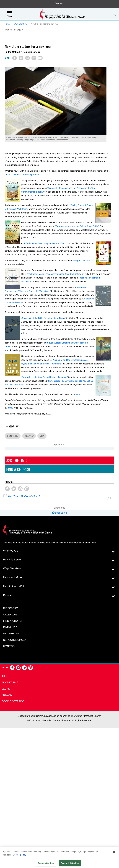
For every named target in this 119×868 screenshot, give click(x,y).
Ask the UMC (12, 634)
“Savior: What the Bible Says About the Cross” (43, 318)
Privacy (7, 695)
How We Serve (12, 560)
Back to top (59, 513)
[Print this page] (34, 58)
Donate (7, 595)
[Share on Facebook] (15, 58)
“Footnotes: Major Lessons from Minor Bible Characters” (54, 274)
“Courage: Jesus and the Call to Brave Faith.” (77, 226)
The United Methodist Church (24, 496)
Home (7, 24)
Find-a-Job (10, 627)
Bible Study (13, 436)
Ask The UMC (16, 460)
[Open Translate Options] (14, 30)
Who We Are (11, 551)
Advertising (10, 683)
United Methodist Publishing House (22, 175)
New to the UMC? (14, 586)
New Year (29, 436)
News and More (12, 577)
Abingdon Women (82, 261)
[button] (114, 14)
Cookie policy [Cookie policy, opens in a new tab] (19, 855)
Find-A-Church (13, 621)
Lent (42, 436)
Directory (10, 608)
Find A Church (18, 469)
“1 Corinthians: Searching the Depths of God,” (45, 243)
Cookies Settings (46, 863)
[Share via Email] (40, 58)
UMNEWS (9, 646)
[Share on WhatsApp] (27, 58)
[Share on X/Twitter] (21, 58)
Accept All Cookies (70, 863)
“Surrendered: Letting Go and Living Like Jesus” (44, 377)
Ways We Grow (20, 24)
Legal (6, 689)
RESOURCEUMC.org (16, 640)
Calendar (10, 615)
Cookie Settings (13, 701)
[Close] (114, 852)
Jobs (5, 676)
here (78, 394)
